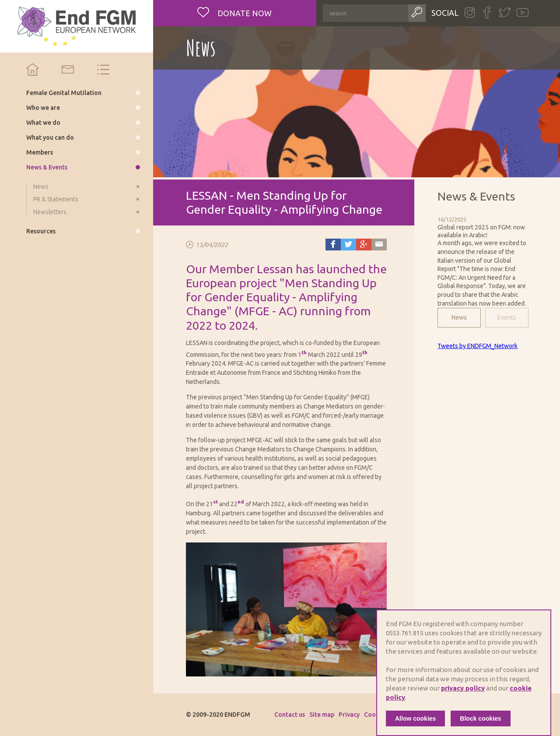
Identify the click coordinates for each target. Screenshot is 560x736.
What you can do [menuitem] (50, 137)
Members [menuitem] (40, 152)
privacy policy (463, 688)
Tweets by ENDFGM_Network (478, 346)
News (459, 317)
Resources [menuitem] (41, 231)
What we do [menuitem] (43, 123)
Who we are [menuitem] (43, 108)
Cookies (376, 715)
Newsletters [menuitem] (50, 212)
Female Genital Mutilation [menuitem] (64, 93)
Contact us (290, 715)
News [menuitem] (41, 187)
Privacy (349, 715)
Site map (322, 715)
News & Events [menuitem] (47, 167)
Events (507, 317)
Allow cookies (415, 718)
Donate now (244, 13)
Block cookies (480, 718)
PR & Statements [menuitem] (56, 199)
